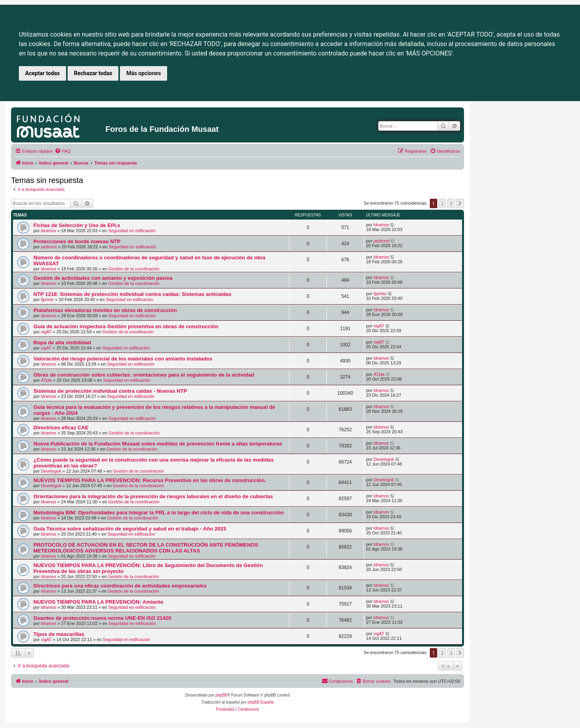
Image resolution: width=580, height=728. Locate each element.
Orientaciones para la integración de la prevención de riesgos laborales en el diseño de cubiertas (153, 496)
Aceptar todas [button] (42, 73)
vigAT (46, 332)
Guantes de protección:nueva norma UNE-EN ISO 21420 (102, 618)
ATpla (46, 380)
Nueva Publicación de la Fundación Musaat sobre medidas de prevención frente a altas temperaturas (158, 444)
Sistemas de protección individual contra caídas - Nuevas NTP (110, 391)
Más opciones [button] (144, 73)
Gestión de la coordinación (134, 269)
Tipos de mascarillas (59, 634)
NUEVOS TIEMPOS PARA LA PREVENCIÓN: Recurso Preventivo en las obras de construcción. (150, 480)
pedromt (49, 247)
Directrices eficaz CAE (61, 428)
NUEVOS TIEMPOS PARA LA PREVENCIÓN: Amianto (98, 602)
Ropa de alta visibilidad (62, 343)
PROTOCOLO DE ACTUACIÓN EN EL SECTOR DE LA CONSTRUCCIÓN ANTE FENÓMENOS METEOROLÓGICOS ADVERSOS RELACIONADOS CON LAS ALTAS (146, 548)
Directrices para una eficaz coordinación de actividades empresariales (120, 586)
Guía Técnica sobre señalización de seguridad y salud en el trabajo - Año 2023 (130, 529)
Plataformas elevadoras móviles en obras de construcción (105, 310)
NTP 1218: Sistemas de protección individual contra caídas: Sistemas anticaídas (132, 294)
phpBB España (261, 702)
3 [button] (451, 203)
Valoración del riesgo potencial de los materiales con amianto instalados (123, 359)
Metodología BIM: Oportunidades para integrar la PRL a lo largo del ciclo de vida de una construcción (159, 513)
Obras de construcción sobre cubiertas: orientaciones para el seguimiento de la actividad (144, 375)
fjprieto (47, 299)
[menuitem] (63, 151)
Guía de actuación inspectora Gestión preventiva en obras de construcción (126, 326)
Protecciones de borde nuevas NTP (77, 241)
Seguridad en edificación (132, 231)
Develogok (51, 471)
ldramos (49, 231)
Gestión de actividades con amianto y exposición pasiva (103, 278)
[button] (460, 203)
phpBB (221, 695)
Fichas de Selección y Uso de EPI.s (77, 225)
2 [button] (442, 203)
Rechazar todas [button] (93, 73)
